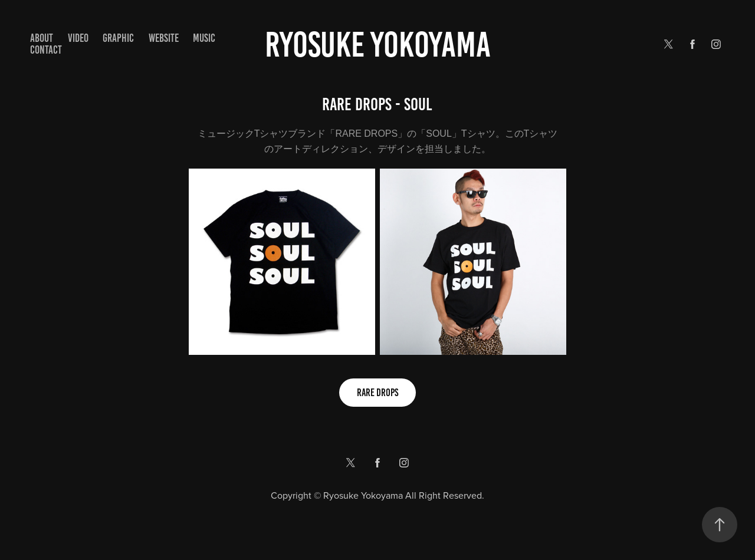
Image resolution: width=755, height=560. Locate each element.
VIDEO (78, 38)
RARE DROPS (377, 393)
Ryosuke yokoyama (378, 45)
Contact (46, 50)
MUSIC (204, 38)
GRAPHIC (118, 38)
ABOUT (42, 38)
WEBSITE (164, 38)
